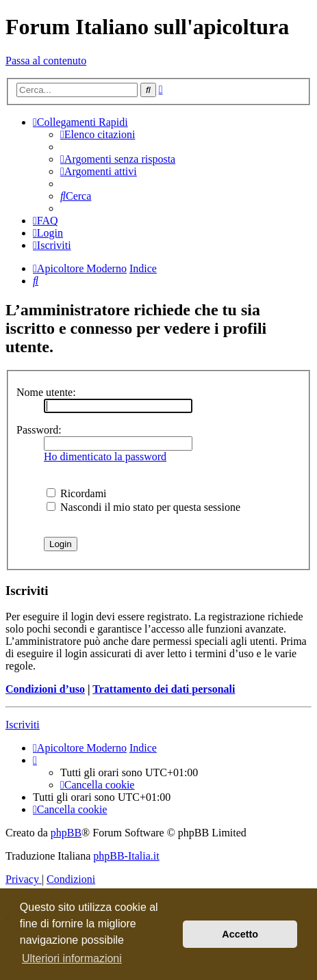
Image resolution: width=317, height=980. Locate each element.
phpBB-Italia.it (126, 856)
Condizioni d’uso (45, 689)
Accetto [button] (240, 934)
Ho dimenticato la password (105, 456)
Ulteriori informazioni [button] (72, 958)
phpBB (66, 833)
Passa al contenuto (46, 61)
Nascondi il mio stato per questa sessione (143, 507)
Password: (39, 430)
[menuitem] (98, 134)
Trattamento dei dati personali (164, 689)
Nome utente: (46, 392)
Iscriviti (23, 725)
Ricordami (77, 493)
